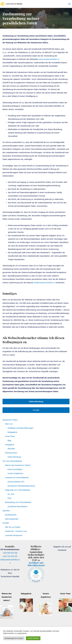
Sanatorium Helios (10, 420)
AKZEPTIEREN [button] (33, 638)
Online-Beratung (14, 457)
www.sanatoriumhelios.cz (49, 59)
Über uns (9, 424)
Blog (9, 440)
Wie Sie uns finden (13, 527)
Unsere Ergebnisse (15, 473)
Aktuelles (11, 449)
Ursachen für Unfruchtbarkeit (17, 478)
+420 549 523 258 (10, 553)
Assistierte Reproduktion (17, 506)
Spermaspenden (12, 519)
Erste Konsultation (15, 469)
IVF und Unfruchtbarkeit (12, 461)
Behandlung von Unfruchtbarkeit (18, 502)
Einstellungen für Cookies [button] (14, 638)
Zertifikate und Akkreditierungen (20, 428)
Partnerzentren (11, 453)
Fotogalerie (10, 445)
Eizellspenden (11, 515)
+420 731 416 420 (10, 556)
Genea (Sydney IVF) (16, 482)
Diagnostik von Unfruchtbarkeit (18, 490)
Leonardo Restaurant (14, 535)
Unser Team (10, 436)
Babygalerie (12, 432)
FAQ (9, 498)
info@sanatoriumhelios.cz (44, 283)
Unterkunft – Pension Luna (16, 531)
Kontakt (36, 410)
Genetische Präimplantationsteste (21, 486)
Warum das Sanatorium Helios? (18, 465)
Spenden (6, 511)
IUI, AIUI (11, 494)
